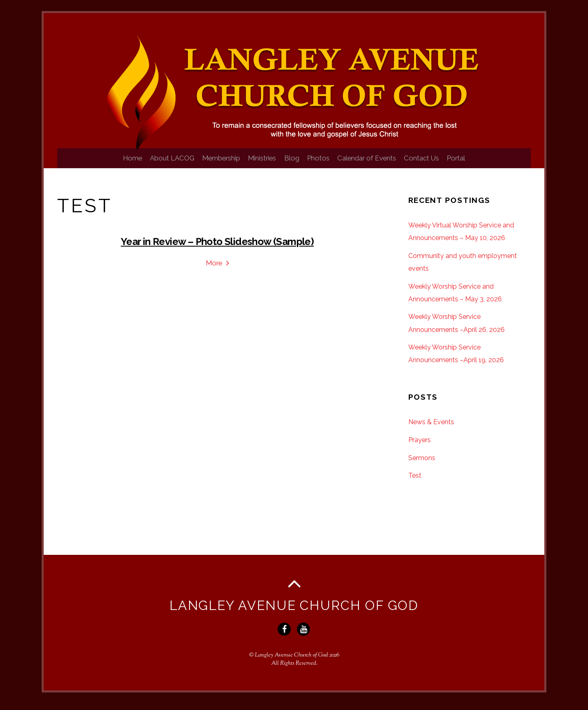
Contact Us (432, 164)
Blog (292, 164)
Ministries (259, 164)
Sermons (422, 464)
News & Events (431, 428)
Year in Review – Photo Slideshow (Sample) (217, 248)
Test (415, 482)
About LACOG (162, 164)
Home (119, 164)
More (214, 269)
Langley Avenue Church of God (291, 662)
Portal (470, 164)
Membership (215, 164)
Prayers (420, 446)
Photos (322, 164)
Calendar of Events (374, 164)
